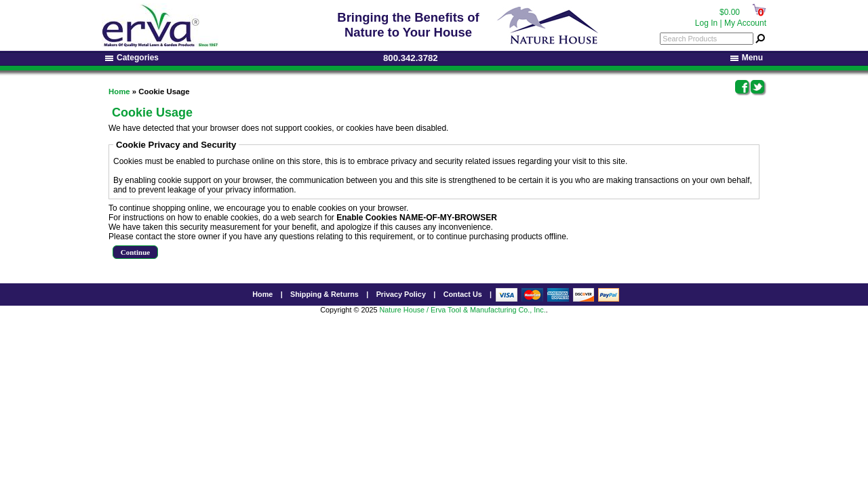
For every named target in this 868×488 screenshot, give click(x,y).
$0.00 (730, 12)
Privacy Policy (401, 294)
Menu (747, 58)
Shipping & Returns (324, 294)
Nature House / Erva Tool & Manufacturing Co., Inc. (462, 310)
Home (119, 91)
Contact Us (463, 294)
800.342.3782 (411, 58)
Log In (706, 23)
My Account (745, 23)
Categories (132, 58)
